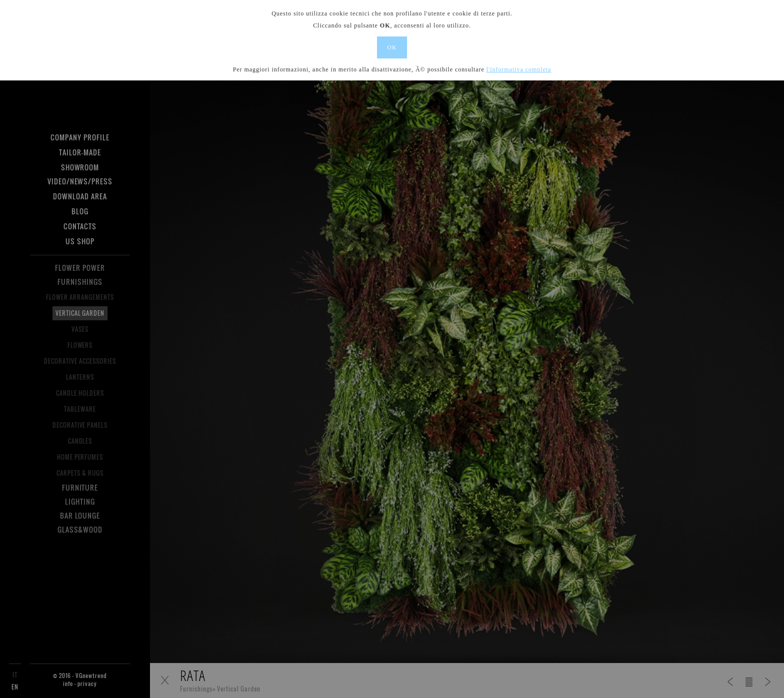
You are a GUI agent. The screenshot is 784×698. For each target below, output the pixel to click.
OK (392, 47)
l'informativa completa (519, 69)
